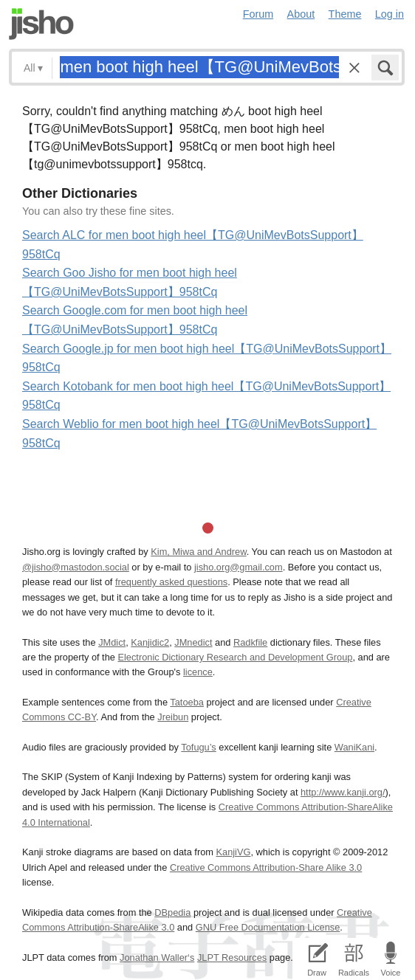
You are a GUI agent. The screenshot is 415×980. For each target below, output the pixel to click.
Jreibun (173, 717)
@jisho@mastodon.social (76, 567)
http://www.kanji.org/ (343, 792)
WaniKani (354, 747)
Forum (258, 14)
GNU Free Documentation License (268, 927)
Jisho (41, 24)
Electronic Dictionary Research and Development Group (235, 657)
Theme (345, 14)
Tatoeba (187, 702)
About (301, 14)
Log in (390, 14)
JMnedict (193, 642)
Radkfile (250, 642)
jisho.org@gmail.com (239, 567)
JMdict (112, 642)
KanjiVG (233, 852)
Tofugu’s (198, 747)
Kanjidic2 (150, 642)
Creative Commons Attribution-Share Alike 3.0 (266, 867)
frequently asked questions (171, 582)
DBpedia (172, 912)
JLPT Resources (232, 957)
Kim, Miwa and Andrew (198, 552)
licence (198, 672)
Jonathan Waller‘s (157, 957)
